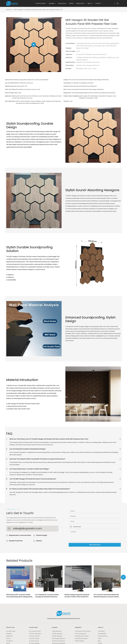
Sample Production (16, 541)
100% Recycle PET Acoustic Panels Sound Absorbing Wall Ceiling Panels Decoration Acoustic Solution (19, 596)
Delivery (39, 541)
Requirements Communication (20, 535)
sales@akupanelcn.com (27, 528)
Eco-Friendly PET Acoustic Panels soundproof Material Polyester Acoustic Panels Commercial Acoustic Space (47, 596)
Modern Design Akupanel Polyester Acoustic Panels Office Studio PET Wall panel (77, 596)
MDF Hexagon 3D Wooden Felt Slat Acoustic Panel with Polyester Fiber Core (38, 10)
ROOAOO (9, 10)
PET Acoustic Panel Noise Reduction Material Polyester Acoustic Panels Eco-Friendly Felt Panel (106, 596)
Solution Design (42, 535)
